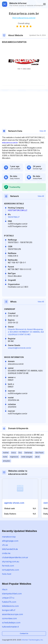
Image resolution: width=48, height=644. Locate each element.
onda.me (6, 553)
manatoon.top (9, 537)
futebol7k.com (9, 602)
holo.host (7, 574)
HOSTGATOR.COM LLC (18, 210)
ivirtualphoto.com (10, 570)
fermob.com (8, 566)
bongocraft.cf (9, 610)
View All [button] (43, 131)
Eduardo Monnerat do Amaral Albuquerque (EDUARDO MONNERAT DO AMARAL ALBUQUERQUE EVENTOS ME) (26, 332)
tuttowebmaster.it (10, 627)
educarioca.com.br (10, 143)
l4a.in (5, 589)
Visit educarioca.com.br (24, 18)
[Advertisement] (24, 51)
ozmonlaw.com (9, 618)
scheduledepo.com (11, 623)
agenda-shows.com (14, 503)
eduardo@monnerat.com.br (20, 348)
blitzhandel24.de (10, 549)
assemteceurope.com (12, 614)
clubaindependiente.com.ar (15, 557)
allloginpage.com (10, 541)
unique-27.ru (8, 598)
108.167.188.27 (14, 217)
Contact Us (24, 633)
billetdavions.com (10, 606)
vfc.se (5, 545)
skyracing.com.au (11, 562)
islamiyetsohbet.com (12, 594)
